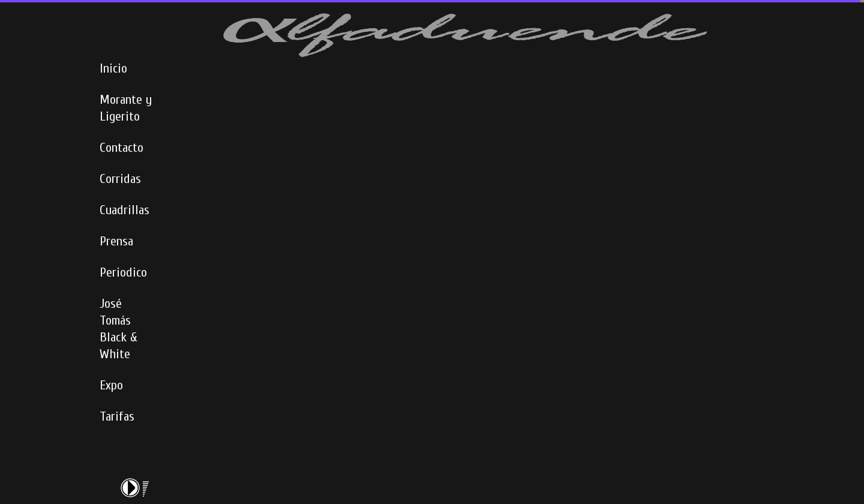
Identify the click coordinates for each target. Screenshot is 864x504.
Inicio (113, 68)
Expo (111, 385)
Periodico (123, 272)
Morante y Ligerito (126, 108)
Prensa (116, 241)
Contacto (121, 148)
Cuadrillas (124, 210)
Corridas (120, 179)
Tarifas (117, 416)
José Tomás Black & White (118, 329)
